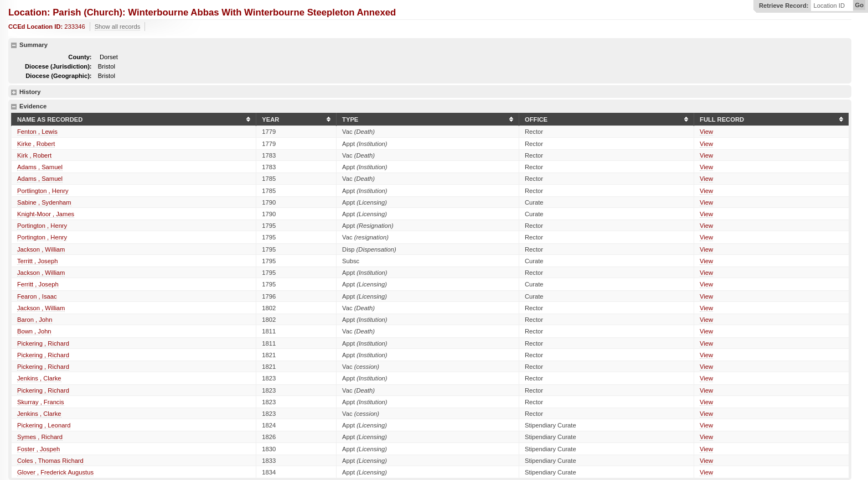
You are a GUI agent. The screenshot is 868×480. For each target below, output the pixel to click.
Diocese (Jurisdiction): (58, 66)
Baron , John (35, 320)
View (706, 132)
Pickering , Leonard (44, 425)
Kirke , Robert (36, 144)
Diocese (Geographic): (58, 76)
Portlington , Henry (43, 191)
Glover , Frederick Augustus (55, 472)
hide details (14, 45)
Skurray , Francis (41, 402)
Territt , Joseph (37, 261)
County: (80, 57)
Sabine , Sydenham (44, 202)
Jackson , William (41, 249)
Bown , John (34, 331)
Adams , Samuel (40, 167)
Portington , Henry (42, 226)
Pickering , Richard (43, 343)
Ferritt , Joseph (38, 284)
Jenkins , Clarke (39, 378)
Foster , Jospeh (38, 449)
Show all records (118, 27)
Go (859, 5)
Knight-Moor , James (46, 214)
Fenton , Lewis (37, 132)
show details (14, 92)
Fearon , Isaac (37, 296)
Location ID (829, 6)
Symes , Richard (40, 437)
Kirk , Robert (34, 155)
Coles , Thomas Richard (50, 461)
